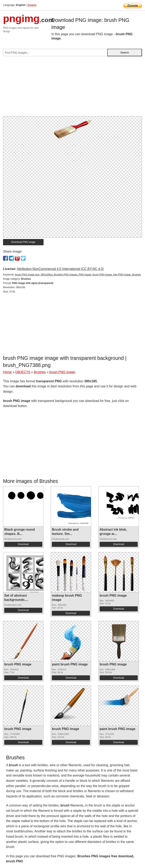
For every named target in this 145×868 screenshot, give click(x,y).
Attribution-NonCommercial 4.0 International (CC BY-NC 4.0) (60, 269)
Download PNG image (23, 242)
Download (23, 544)
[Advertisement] (72, 88)
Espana (32, 5)
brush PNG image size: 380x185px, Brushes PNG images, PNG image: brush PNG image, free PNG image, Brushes (78, 275)
